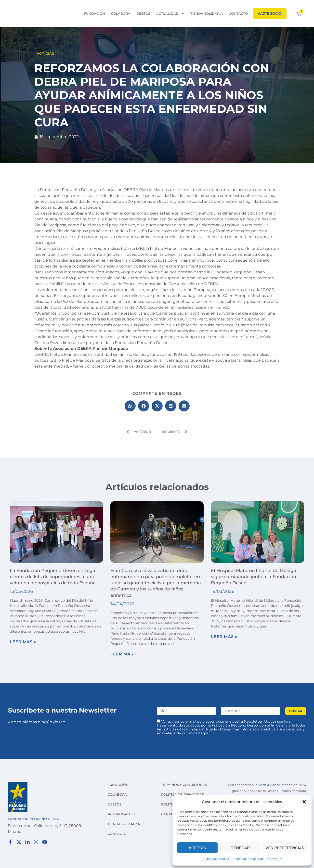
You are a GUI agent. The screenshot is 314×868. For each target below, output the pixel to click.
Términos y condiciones (184, 785)
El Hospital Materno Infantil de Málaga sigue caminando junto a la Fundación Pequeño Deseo (254, 577)
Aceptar (197, 848)
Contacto (238, 13)
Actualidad (170, 13)
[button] (304, 802)
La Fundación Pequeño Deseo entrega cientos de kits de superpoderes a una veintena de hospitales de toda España (54, 577)
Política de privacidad (247, 859)
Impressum (274, 859)
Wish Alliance (269, 785)
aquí (204, 733)
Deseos (143, 13)
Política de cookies (215, 859)
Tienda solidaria (207, 13)
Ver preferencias (285, 848)
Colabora (121, 13)
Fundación (95, 13)
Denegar (240, 848)
